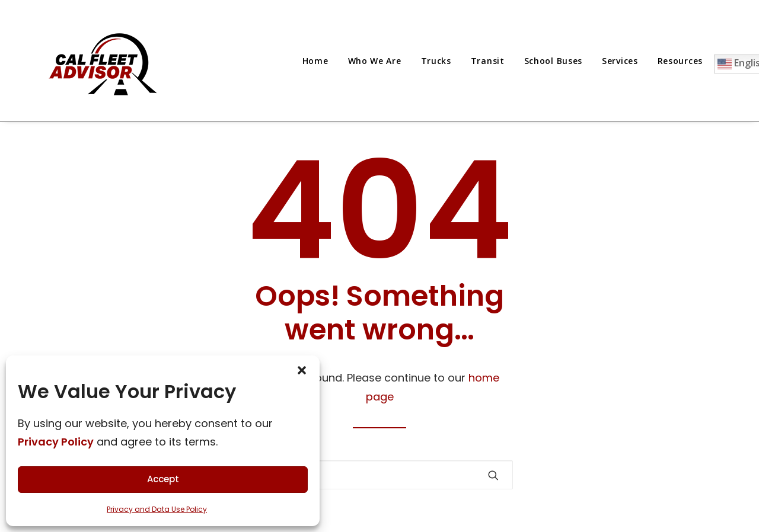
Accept (163, 479)
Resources (680, 61)
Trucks (436, 61)
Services (620, 61)
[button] (493, 475)
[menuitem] (320, 61)
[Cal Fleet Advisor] (104, 61)
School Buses (553, 61)
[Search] (379, 475)
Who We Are (375, 61)
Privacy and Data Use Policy (157, 509)
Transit (488, 61)
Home (315, 61)
